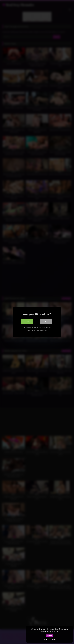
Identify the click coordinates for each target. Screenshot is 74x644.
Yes (27, 321)
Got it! (49, 636)
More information (49, 639)
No (46, 321)
